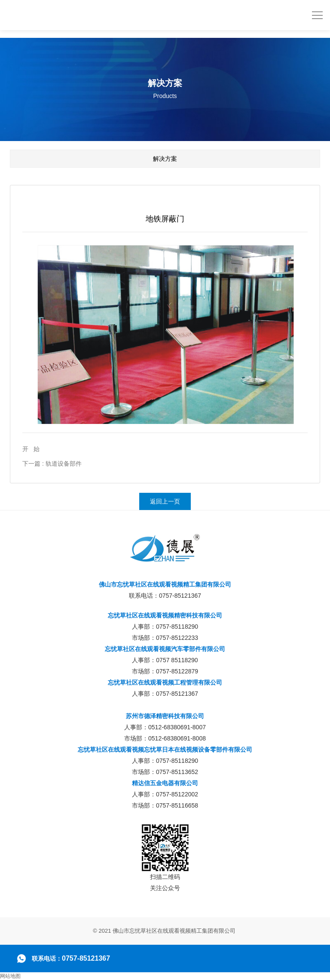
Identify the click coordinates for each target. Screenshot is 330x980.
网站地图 (10, 976)
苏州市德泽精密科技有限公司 (165, 716)
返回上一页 (165, 501)
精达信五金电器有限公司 (165, 783)
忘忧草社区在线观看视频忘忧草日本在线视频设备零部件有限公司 (165, 750)
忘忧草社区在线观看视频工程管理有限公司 (165, 682)
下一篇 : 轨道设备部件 (52, 464)
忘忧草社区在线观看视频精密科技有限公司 (165, 615)
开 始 (31, 449)
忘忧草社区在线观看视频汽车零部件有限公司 (165, 649)
